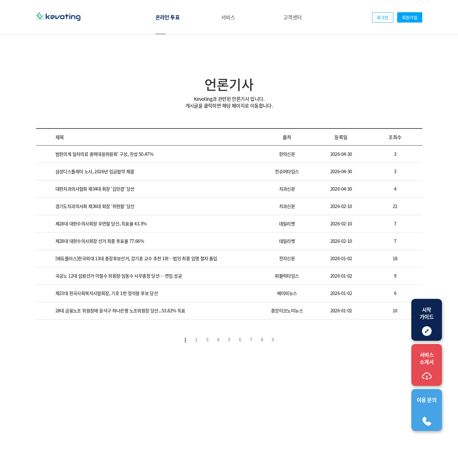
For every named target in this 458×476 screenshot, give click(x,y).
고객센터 (293, 17)
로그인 (383, 17)
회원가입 (410, 17)
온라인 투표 (168, 17)
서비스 (228, 17)
